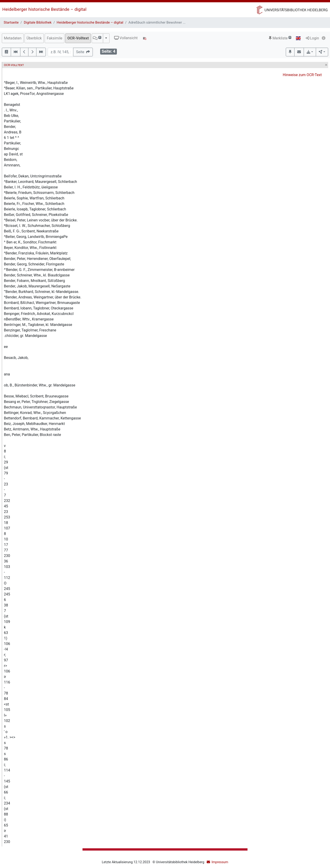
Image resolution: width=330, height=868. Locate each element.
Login (312, 38)
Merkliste (280, 38)
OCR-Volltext (78, 38)
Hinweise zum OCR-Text (302, 75)
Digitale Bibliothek (38, 22)
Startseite (11, 22)
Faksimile (55, 38)
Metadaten (13, 38)
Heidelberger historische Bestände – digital (44, 9)
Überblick (34, 38)
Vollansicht (126, 38)
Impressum (220, 862)
